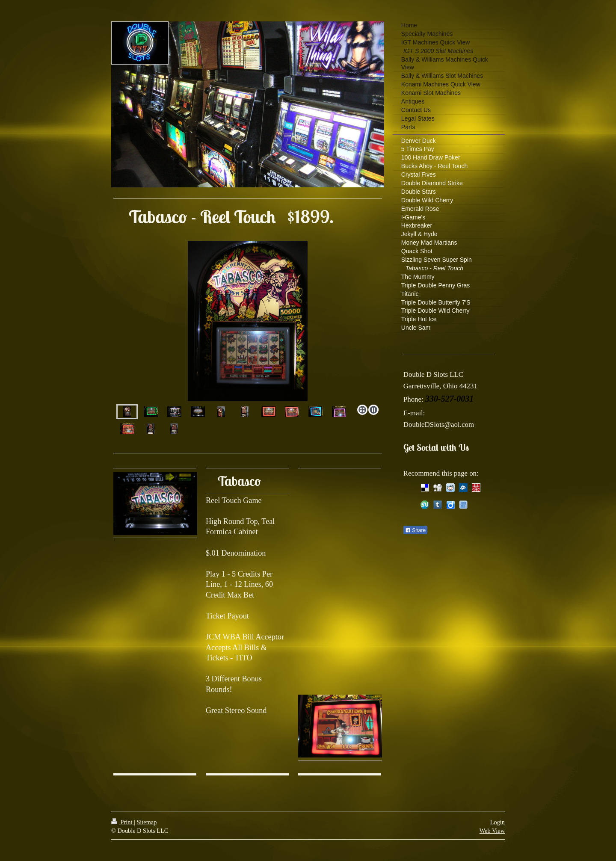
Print (123, 822)
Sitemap (147, 822)
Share (415, 530)
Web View (492, 831)
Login (498, 822)
